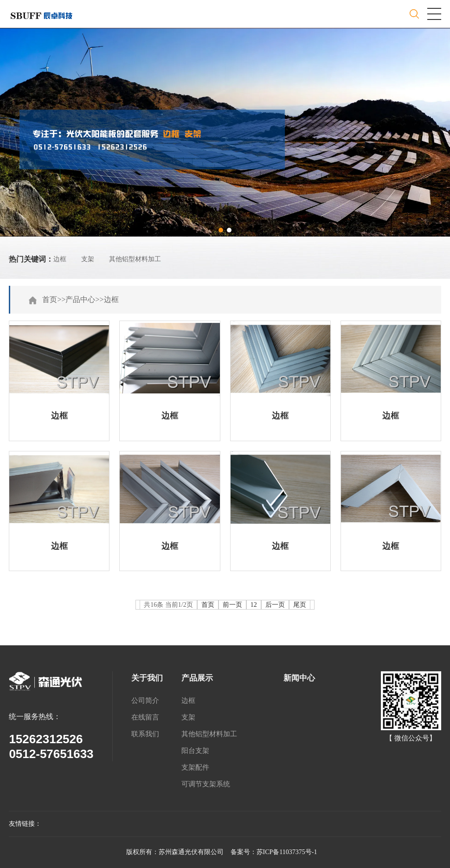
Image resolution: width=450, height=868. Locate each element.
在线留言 (145, 717)
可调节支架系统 (206, 784)
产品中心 (80, 299)
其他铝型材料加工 (135, 259)
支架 (88, 259)
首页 (50, 299)
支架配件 (195, 767)
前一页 (232, 605)
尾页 (300, 605)
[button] (221, 230)
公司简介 (145, 701)
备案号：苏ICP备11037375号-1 (274, 852)
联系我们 (145, 734)
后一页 (275, 605)
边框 (60, 259)
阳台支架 (195, 751)
